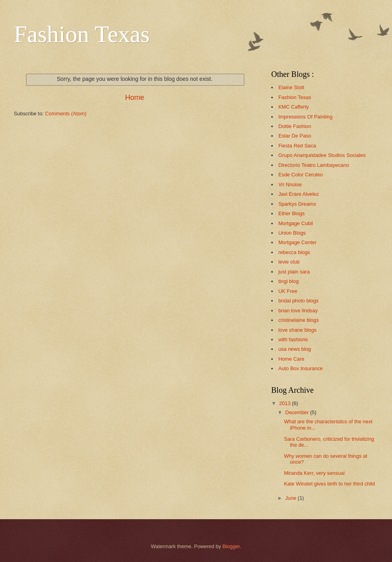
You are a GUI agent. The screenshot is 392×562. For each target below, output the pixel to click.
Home (135, 97)
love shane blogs (298, 330)
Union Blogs (292, 233)
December (298, 412)
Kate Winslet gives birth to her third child (329, 484)
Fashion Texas (82, 34)
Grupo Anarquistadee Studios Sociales (322, 155)
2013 (285, 403)
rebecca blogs (294, 252)
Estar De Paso (295, 136)
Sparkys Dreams (297, 204)
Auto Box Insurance (301, 368)
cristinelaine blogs (299, 320)
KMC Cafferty (294, 107)
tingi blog (289, 281)
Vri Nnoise (290, 184)
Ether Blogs (292, 213)
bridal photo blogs (299, 301)
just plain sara (294, 272)
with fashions (293, 339)
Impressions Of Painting (305, 117)
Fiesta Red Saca (297, 146)
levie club (289, 262)
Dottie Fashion (295, 126)
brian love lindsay (298, 311)
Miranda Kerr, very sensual (314, 473)
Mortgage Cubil (296, 223)
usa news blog (295, 349)
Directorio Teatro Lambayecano (314, 165)
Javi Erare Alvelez (299, 194)
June (291, 498)
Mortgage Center (298, 242)
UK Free (288, 291)
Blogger (231, 546)
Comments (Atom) (66, 114)
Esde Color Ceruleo (301, 175)
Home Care (291, 359)
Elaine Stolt (291, 87)
